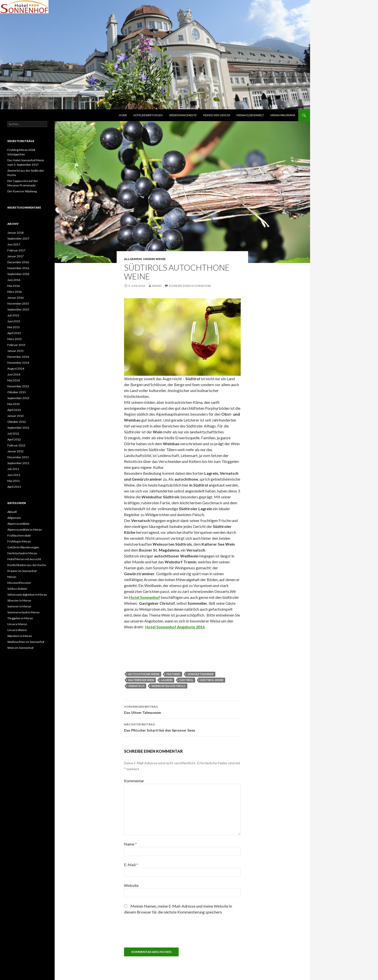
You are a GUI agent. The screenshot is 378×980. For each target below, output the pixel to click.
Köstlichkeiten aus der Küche (27, 565)
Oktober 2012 (17, 422)
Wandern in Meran (20, 636)
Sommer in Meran (19, 606)
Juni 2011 (14, 475)
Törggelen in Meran (20, 618)
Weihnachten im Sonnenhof (26, 642)
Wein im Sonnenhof (20, 648)
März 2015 (15, 339)
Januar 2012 (16, 451)
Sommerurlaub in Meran (24, 612)
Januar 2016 (16, 298)
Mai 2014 (14, 380)
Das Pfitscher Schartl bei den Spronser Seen (182, 727)
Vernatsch (136, 686)
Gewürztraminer (200, 674)
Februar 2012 (16, 445)
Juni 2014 (14, 374)
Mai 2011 (14, 481)
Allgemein (133, 259)
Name (130, 844)
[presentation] (161, 933)
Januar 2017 (16, 256)
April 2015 (14, 333)
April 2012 (14, 439)
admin (157, 286)
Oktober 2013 (17, 392)
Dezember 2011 (18, 457)
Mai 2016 (14, 286)
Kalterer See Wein (141, 680)
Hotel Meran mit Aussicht (24, 559)
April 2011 (14, 487)
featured (173, 674)
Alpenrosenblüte (18, 524)
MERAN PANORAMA (283, 115)
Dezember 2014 (18, 357)
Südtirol (186, 680)
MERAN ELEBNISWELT (250, 115)
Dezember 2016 (18, 262)
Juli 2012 (13, 433)
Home (123, 115)
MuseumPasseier (19, 583)
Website (131, 885)
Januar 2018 (16, 233)
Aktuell (12, 512)
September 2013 (18, 398)
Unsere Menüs (17, 624)
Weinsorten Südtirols (168, 686)
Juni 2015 (14, 321)
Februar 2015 (16, 345)
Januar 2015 (16, 351)
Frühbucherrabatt (19, 535)
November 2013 (18, 386)
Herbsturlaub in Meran (22, 553)
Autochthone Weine (144, 674)
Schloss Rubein (17, 589)
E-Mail (131, 865)
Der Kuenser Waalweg (22, 191)
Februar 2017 (16, 250)
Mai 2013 (14, 404)
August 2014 (16, 368)
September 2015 (18, 309)
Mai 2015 (14, 327)
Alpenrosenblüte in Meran (25, 530)
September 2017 (18, 238)
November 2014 (18, 363)
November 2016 (18, 268)
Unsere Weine (154, 259)
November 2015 (18, 303)
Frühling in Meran (19, 541)
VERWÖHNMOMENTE (183, 115)
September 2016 (18, 274)
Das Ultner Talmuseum (182, 709)
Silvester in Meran (19, 600)
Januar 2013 (16, 416)
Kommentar (134, 781)
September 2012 (18, 428)
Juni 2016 (14, 280)
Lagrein (167, 680)
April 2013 (14, 410)
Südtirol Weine (212, 680)
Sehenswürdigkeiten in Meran (27, 595)
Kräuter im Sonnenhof (22, 571)
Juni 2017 (14, 244)
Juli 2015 (13, 315)
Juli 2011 (13, 469)
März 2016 (15, 292)
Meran (12, 577)
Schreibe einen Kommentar (190, 286)
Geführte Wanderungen (23, 547)
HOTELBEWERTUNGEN (148, 115)
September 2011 (18, 463)
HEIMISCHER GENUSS (217, 115)
